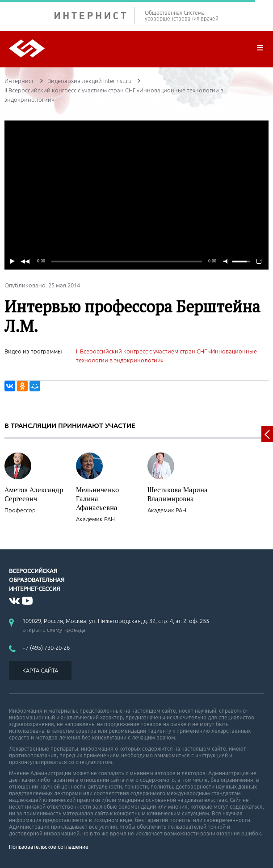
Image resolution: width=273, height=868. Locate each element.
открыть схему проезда (54, 630)
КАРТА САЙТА (40, 670)
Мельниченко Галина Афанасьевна (97, 498)
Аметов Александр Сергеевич (34, 494)
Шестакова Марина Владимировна (178, 494)
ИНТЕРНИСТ (95, 15)
